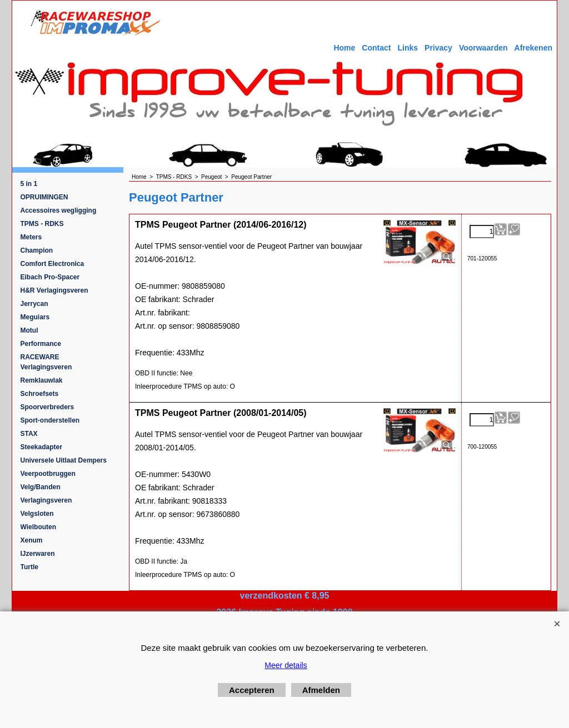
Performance (41, 344)
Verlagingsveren (46, 500)
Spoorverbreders (48, 407)
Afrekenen (533, 48)
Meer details (286, 665)
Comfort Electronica (53, 264)
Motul (29, 330)
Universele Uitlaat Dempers (64, 460)
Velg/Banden (41, 487)
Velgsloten (37, 514)
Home (344, 48)
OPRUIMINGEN (44, 197)
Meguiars (35, 317)
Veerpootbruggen (48, 474)
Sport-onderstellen (50, 420)
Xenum (32, 540)
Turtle (29, 567)
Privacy (438, 48)
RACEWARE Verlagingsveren (46, 362)
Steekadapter (41, 447)
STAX (29, 434)
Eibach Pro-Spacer (50, 277)
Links (408, 48)
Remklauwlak (42, 380)
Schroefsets (40, 394)
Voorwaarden (483, 48)
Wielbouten (39, 527)
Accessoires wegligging (59, 210)
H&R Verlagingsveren (54, 290)
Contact (376, 48)
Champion (37, 250)
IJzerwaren (38, 554)
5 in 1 (29, 184)
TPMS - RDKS (42, 224)
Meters (31, 237)
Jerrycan (34, 304)
